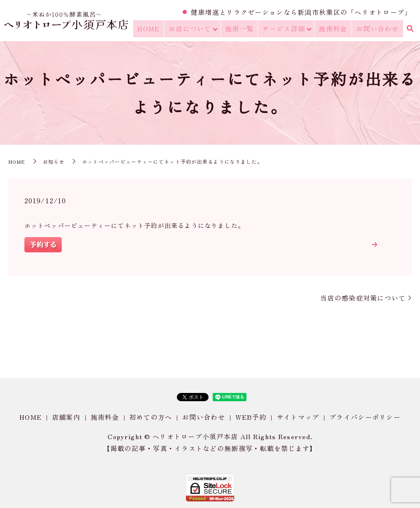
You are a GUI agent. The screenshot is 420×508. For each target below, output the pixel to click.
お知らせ (54, 161)
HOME (155, 29)
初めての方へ (151, 417)
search (410, 30)
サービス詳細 (286, 29)
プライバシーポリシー (365, 417)
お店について (194, 29)
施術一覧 (243, 29)
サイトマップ (298, 417)
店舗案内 (66, 417)
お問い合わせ (378, 29)
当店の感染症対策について (363, 298)
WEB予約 (251, 417)
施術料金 (336, 29)
